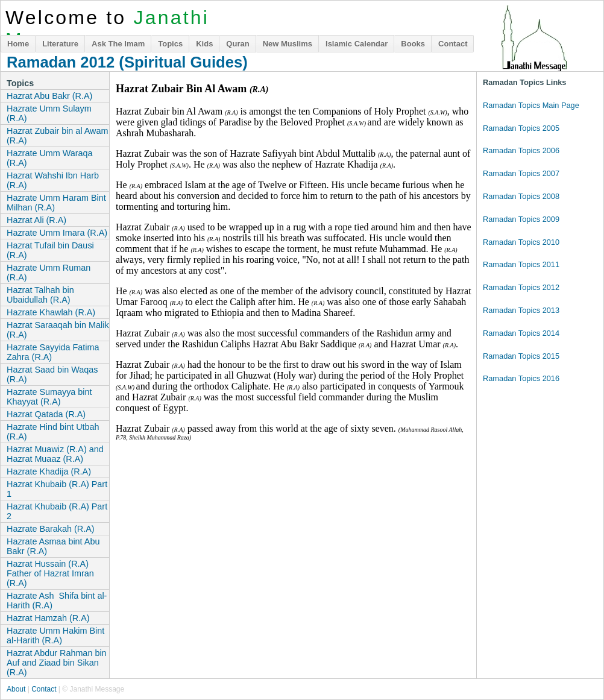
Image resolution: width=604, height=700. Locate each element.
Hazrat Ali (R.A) (36, 220)
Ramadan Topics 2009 (521, 219)
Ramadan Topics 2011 (521, 264)
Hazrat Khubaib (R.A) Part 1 (57, 489)
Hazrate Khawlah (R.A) (51, 312)
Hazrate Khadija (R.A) (49, 471)
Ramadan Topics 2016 (521, 378)
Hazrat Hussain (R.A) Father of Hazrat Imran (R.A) (50, 573)
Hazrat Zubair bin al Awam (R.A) (58, 136)
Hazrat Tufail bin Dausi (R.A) (50, 250)
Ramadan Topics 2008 (521, 196)
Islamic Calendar (357, 44)
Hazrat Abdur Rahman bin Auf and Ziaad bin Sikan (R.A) (57, 663)
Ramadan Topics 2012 (521, 287)
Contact (453, 44)
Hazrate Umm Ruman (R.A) (49, 273)
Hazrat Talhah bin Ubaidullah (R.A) (40, 295)
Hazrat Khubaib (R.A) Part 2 (57, 511)
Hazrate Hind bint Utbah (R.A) (53, 432)
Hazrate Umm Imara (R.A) (57, 233)
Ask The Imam (118, 44)
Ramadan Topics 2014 (521, 333)
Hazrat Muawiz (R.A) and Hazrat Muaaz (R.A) (55, 454)
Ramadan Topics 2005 (521, 128)
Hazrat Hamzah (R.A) (48, 618)
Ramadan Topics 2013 (521, 310)
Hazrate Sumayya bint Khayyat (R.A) (49, 397)
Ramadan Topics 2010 (521, 242)
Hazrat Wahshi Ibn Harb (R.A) (53, 180)
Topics (170, 44)
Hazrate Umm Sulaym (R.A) (49, 113)
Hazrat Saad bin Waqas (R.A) (52, 374)
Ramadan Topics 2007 (521, 173)
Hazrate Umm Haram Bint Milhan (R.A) (56, 203)
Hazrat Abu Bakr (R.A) (49, 96)
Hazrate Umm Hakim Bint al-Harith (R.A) (55, 635)
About (16, 689)
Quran (238, 44)
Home (18, 44)
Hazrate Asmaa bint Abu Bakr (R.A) (53, 546)
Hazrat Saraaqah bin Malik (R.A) (58, 330)
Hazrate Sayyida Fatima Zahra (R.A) (53, 352)
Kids (204, 44)
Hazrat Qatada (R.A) (46, 414)
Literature (60, 44)
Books (413, 44)
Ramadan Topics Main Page (531, 105)
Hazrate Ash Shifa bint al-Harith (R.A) (57, 601)
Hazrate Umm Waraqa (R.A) (50, 158)
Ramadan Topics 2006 (521, 150)
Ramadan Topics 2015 (521, 356)
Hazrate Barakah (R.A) (51, 529)
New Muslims (288, 44)
